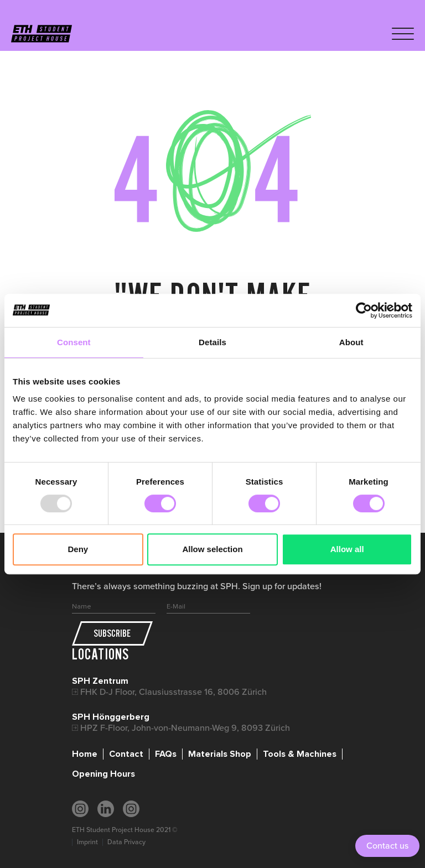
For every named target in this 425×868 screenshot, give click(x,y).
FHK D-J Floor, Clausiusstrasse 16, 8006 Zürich (173, 692)
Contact (126, 754)
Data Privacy (126, 842)
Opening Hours (103, 774)
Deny (78, 549)
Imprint (87, 842)
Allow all (347, 549)
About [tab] (351, 342)
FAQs (166, 754)
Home (85, 754)
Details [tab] (212, 342)
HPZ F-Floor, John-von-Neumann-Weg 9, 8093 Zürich (185, 728)
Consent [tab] (74, 342)
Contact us (387, 846)
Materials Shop (220, 754)
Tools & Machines (300, 754)
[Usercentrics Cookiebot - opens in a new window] (364, 310)
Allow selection (212, 549)
